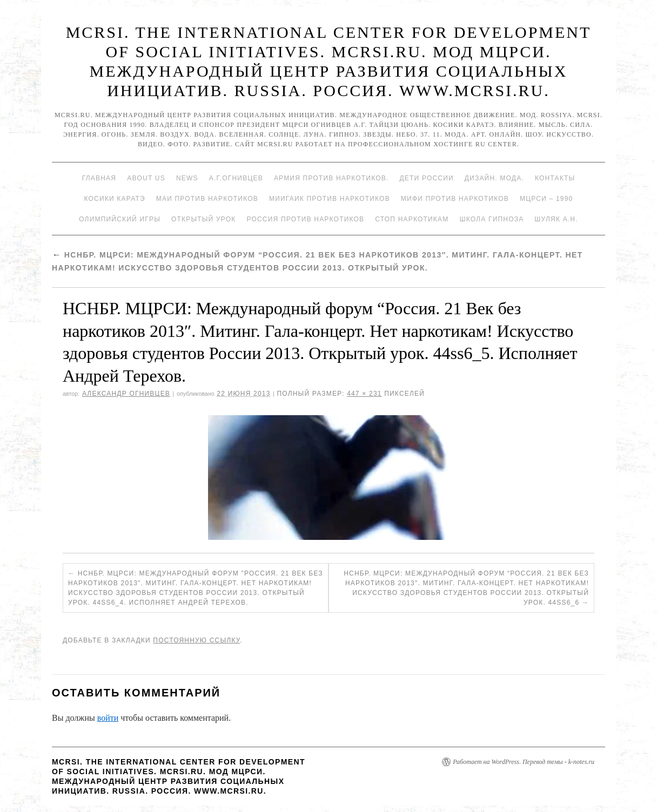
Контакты (555, 178)
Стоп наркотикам (412, 219)
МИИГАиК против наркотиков (330, 199)
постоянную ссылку (196, 640)
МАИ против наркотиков (207, 199)
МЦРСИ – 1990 (546, 199)
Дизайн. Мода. (494, 178)
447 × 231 (364, 394)
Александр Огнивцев (126, 394)
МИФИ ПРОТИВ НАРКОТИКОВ (455, 199)
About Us (146, 178)
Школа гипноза (491, 219)
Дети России (427, 178)
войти (108, 718)
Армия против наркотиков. (331, 178)
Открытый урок (203, 219)
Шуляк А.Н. (556, 219)
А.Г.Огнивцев (236, 178)
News (187, 178)
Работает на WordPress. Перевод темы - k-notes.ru (524, 762)
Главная (99, 178)
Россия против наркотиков (305, 219)
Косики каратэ (115, 199)
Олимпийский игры (120, 219)
